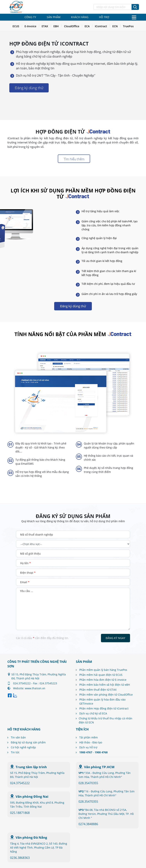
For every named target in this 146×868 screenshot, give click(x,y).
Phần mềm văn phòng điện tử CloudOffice (106, 695)
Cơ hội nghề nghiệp (23, 747)
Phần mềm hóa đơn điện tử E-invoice (103, 680)
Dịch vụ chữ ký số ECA (93, 713)
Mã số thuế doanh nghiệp (37, 534)
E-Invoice (30, 26)
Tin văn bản (18, 737)
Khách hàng (80, 17)
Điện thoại (28, 573)
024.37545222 (20, 783)
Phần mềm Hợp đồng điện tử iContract (104, 708)
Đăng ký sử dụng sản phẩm (28, 742)
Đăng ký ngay (115, 638)
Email (25, 582)
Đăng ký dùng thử (29, 88)
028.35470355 (88, 783)
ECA (87, 26)
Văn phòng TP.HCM (99, 767)
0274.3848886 (88, 824)
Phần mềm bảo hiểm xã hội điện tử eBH (105, 685)
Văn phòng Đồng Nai (32, 796)
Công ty (30, 17)
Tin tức (15, 752)
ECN (115, 26)
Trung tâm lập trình (31, 767)
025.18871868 (20, 813)
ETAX (45, 26)
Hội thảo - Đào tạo (91, 742)
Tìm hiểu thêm (74, 159)
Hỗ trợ (104, 17)
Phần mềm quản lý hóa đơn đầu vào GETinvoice (102, 701)
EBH (56, 26)
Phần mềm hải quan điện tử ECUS (101, 675)
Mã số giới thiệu (30, 554)
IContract (101, 26)
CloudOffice (72, 26)
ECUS (16, 26)
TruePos (128, 26)
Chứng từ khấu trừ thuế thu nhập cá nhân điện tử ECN (106, 720)
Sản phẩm (54, 17)
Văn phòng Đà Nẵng (31, 837)
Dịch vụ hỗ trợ (88, 747)
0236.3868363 (20, 858)
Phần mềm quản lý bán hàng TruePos (103, 670)
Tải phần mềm (88, 737)
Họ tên (25, 563)
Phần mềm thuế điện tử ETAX (98, 690)
